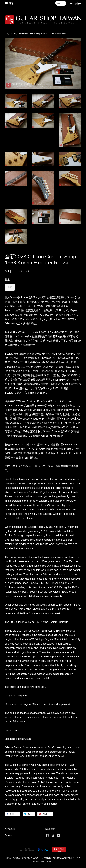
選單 (9, 4)
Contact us (10, 835)
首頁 (7, 34)
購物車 (75, 4)
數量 (7, 280)
